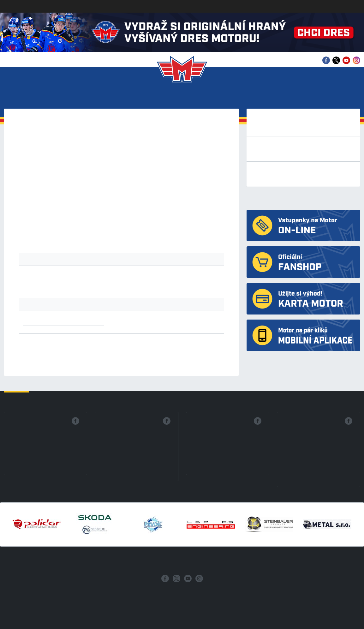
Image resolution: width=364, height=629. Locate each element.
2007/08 (107, 168)
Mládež (181, 97)
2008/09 (85, 168)
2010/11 (192, 160)
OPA (108, 206)
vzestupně (136, 193)
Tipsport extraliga (273, 130)
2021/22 (107, 153)
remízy (82, 219)
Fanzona (213, 97)
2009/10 (64, 168)
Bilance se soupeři (273, 168)
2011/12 (171, 160)
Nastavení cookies (18, 625)
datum (74, 193)
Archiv (316, 97)
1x (79, 319)
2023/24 (64, 153)
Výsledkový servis (273, 180)
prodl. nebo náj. (161, 219)
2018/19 (171, 153)
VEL (127, 206)
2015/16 (85, 160)
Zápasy (110, 97)
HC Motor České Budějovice (282, 198)
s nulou (188, 219)
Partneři (283, 97)
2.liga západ (104, 180)
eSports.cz (164, 593)
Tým (86, 97)
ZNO (137, 206)
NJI (98, 206)
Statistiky (144, 97)
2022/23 (85, 153)
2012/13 (149, 160)
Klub (24, 97)
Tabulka (262, 155)
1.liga (82, 180)
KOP (89, 206)
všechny (63, 219)
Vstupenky (56, 97)
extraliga (64, 180)
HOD (78, 206)
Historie (248, 97)
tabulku (61, 235)
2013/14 (128, 160)
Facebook (26, 421)
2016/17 (64, 160)
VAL (118, 206)
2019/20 (150, 153)
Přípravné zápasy (272, 142)
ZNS (148, 206)
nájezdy (133, 219)
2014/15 (107, 160)
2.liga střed (132, 180)
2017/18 (192, 153)
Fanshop (347, 97)
